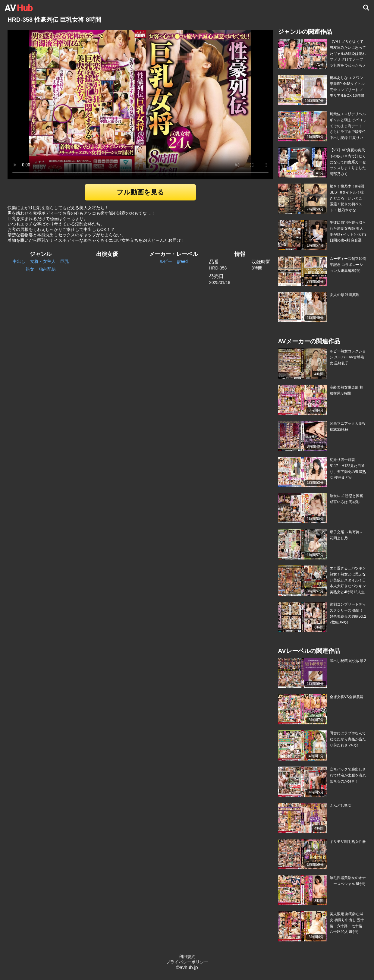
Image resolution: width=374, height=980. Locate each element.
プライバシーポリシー (187, 962)
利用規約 (187, 956)
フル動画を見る (140, 192)
